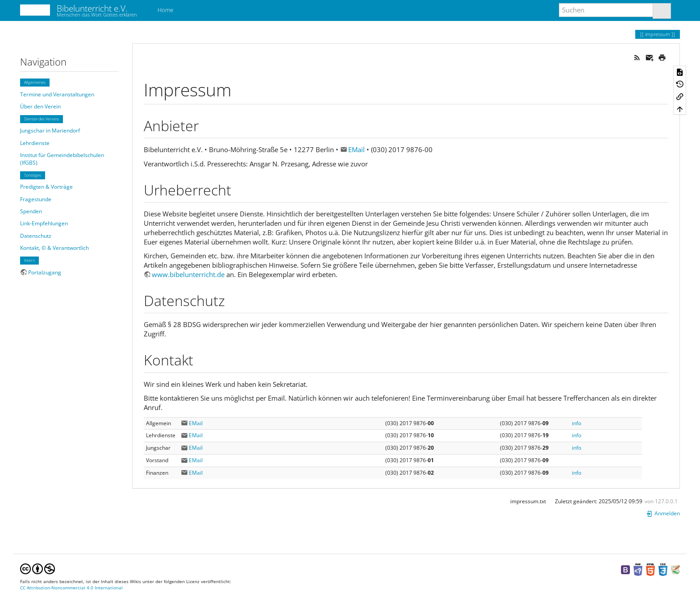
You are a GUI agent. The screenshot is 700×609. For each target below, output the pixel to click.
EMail (356, 149)
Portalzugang (45, 272)
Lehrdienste (35, 143)
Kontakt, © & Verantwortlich (54, 248)
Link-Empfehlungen (44, 223)
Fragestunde (36, 199)
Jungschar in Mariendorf (50, 130)
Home (165, 10)
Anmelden (663, 513)
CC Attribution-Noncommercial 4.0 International (71, 588)
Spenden (31, 211)
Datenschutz (36, 236)
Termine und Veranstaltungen (57, 94)
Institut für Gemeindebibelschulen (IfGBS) (62, 159)
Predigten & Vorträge (46, 187)
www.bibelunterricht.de (188, 274)
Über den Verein (40, 106)
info (577, 423)
